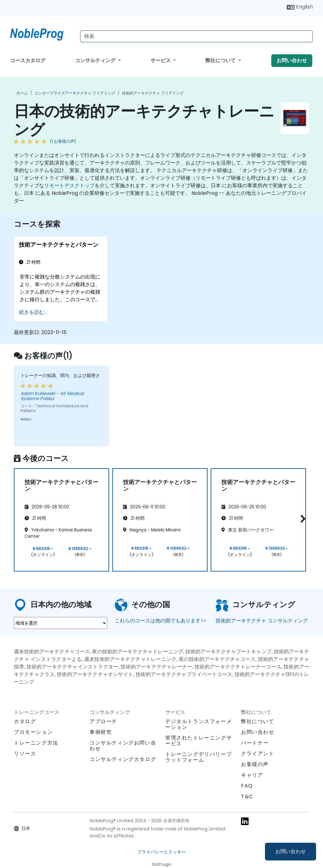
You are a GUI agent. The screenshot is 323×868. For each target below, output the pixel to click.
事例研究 (101, 732)
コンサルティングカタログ (123, 759)
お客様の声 (255, 764)
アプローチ (103, 721)
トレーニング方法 (36, 743)
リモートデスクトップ (69, 186)
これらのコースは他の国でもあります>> (161, 621)
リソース (25, 754)
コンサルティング (96, 60)
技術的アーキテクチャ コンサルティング (262, 621)
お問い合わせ (291, 851)
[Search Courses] (197, 36)
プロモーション (33, 732)
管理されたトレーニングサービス (199, 741)
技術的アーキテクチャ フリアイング (153, 93)
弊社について (221, 60)
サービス (161, 60)
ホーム (22, 93)
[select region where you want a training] (61, 623)
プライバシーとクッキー (161, 852)
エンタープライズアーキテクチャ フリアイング (75, 93)
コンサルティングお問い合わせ (123, 746)
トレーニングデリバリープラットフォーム (199, 757)
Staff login (162, 864)
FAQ (247, 786)
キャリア (252, 775)
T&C (247, 796)
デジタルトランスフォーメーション (199, 724)
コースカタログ (28, 60)
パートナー (255, 743)
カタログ (25, 721)
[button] (301, 519)
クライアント (258, 754)
